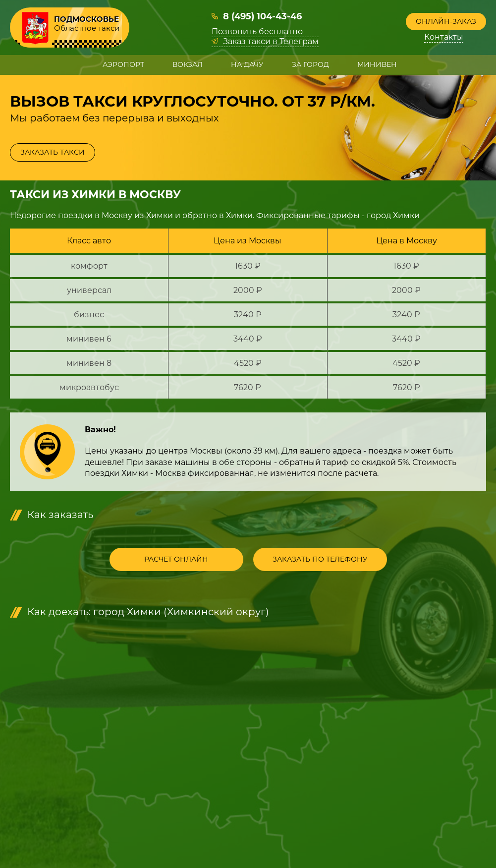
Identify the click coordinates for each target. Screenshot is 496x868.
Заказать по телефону (320, 559)
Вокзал (188, 64)
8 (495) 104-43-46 (262, 16)
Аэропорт (123, 64)
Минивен (377, 64)
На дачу (247, 64)
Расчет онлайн (176, 559)
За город (310, 64)
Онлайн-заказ (446, 21)
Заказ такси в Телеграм (271, 42)
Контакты (444, 37)
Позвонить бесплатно (257, 32)
